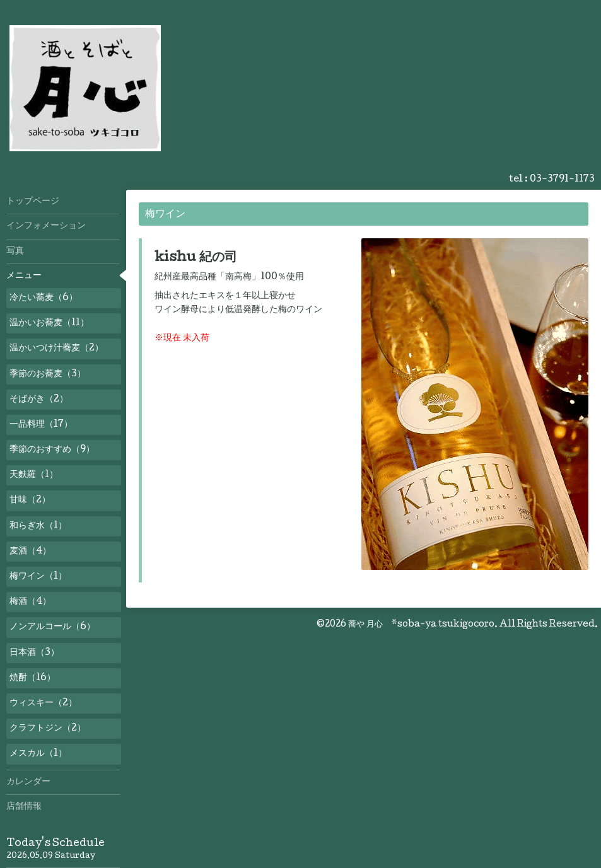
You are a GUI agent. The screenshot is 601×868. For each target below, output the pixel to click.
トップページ (33, 202)
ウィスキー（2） (43, 703)
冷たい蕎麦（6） (44, 298)
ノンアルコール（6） (52, 627)
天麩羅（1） (34, 475)
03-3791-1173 (562, 180)
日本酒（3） (34, 653)
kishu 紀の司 (196, 258)
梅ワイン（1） (38, 577)
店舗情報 (24, 807)
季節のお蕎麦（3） (48, 374)
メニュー (24, 276)
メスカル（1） (38, 754)
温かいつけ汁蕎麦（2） (56, 349)
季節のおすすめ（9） (52, 450)
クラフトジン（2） (48, 729)
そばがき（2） (39, 400)
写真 (15, 252)
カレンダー (28, 782)
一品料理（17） (41, 425)
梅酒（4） (30, 602)
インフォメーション (46, 226)
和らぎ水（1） (38, 526)
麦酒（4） (30, 552)
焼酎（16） (32, 678)
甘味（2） (30, 501)
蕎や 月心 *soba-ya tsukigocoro (421, 625)
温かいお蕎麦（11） (49, 323)
